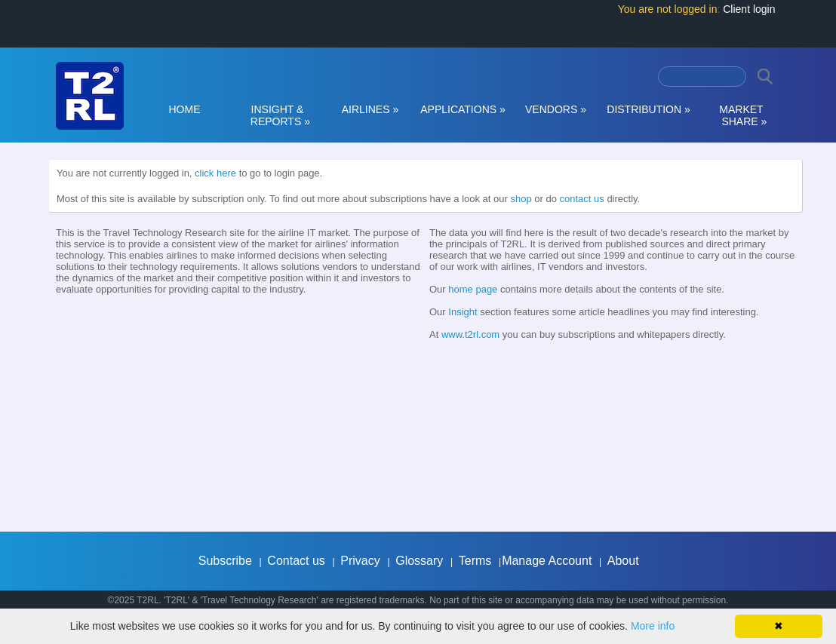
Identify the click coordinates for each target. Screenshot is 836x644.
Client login (749, 9)
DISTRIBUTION (648, 109)
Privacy (360, 561)
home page (473, 289)
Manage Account (547, 561)
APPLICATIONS (463, 109)
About (623, 561)
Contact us (296, 561)
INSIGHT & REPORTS (277, 115)
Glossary (419, 561)
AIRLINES (370, 109)
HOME (185, 109)
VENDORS (556, 109)
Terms (475, 561)
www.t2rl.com (470, 334)
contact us (582, 199)
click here (215, 173)
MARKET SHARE (742, 115)
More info (653, 626)
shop (521, 199)
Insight (463, 312)
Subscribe (225, 561)
